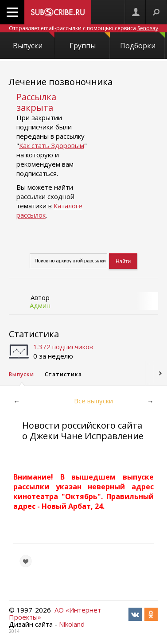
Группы (90, 41)
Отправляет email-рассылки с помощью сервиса (83, 28)
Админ (40, 305)
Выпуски (34, 41)
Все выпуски (93, 401)
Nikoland (72, 624)
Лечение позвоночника (61, 82)
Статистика (34, 334)
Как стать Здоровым (52, 145)
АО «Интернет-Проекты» (56, 613)
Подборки (142, 41)
